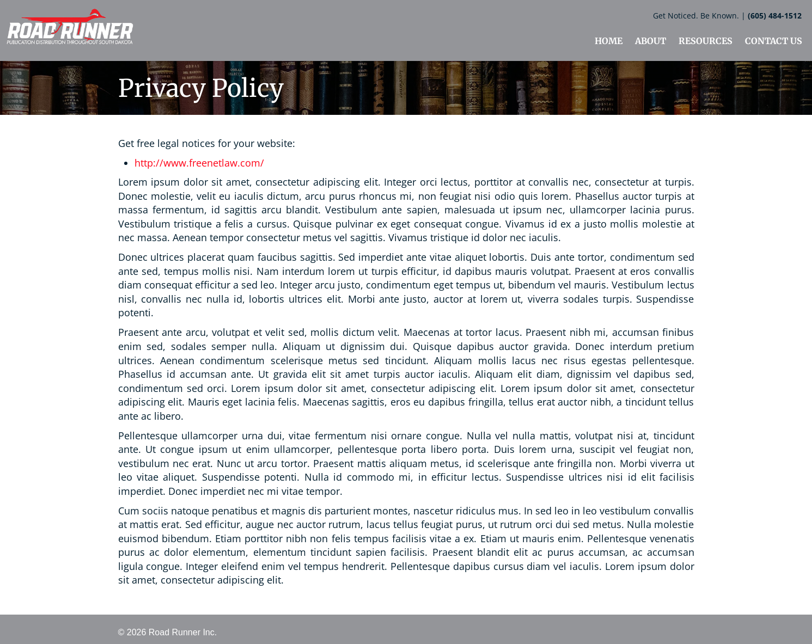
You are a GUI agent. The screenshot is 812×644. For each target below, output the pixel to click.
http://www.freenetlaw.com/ (199, 163)
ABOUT (651, 41)
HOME (609, 41)
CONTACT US (774, 41)
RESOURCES (706, 41)
